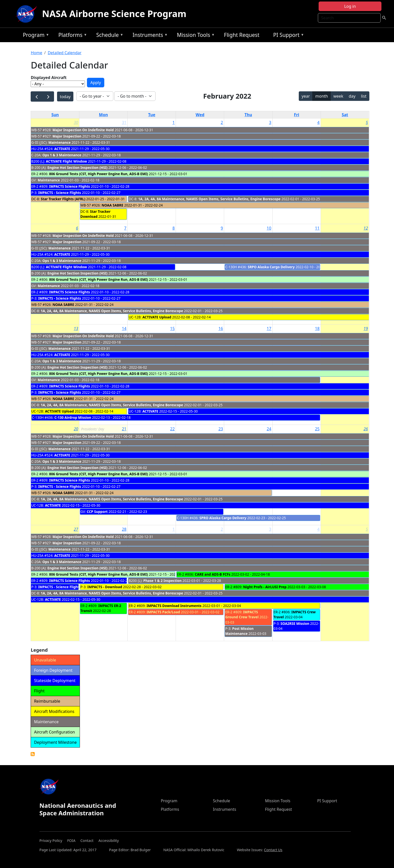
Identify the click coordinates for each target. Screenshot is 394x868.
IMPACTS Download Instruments (174, 606)
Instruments (149, 36)
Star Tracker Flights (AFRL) (63, 199)
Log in (350, 6)
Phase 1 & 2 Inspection (162, 581)
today (65, 97)
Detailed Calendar (65, 53)
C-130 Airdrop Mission (73, 417)
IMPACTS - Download (105, 587)
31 (124, 122)
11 (317, 228)
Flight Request (242, 35)
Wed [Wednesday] (200, 115)
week (338, 96)
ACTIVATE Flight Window (67, 161)
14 (124, 328)
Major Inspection (67, 136)
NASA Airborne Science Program (114, 14)
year (306, 96)
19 (366, 328)
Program (35, 36)
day (352, 96)
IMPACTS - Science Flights (60, 193)
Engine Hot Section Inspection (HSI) (78, 168)
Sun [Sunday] (55, 115)
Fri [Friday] (297, 115)
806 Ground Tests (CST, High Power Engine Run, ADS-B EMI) (98, 174)
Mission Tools (195, 36)
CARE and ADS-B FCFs (213, 574)
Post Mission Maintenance (239, 631)
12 (366, 228)
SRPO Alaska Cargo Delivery (271, 267)
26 (366, 429)
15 (172, 328)
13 (76, 328)
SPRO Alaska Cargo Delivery (223, 518)
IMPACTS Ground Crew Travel (242, 614)
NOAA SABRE (112, 205)
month (322, 96)
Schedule (109, 36)
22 (172, 429)
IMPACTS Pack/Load (163, 612)
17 (269, 328)
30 (76, 122)
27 (76, 529)
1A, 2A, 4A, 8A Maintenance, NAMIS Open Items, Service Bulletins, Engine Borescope (209, 199)
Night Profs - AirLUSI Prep (265, 587)
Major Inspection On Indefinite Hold (83, 130)
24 (269, 429)
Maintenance (59, 142)
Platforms (71, 36)
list (364, 96)
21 (124, 429)
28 (124, 529)
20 (76, 429)
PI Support (287, 36)
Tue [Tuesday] (152, 115)
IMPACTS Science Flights (69, 186)
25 (317, 429)
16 (221, 328)
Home (36, 53)
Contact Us (273, 850)
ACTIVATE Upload (157, 317)
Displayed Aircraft (48, 78)
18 (317, 328)
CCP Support (97, 512)
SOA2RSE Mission (295, 623)
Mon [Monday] (104, 115)
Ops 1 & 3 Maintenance (62, 155)
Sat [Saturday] (345, 115)
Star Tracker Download (95, 214)
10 (269, 228)
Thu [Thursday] (248, 115)
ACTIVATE (62, 149)
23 (221, 429)
